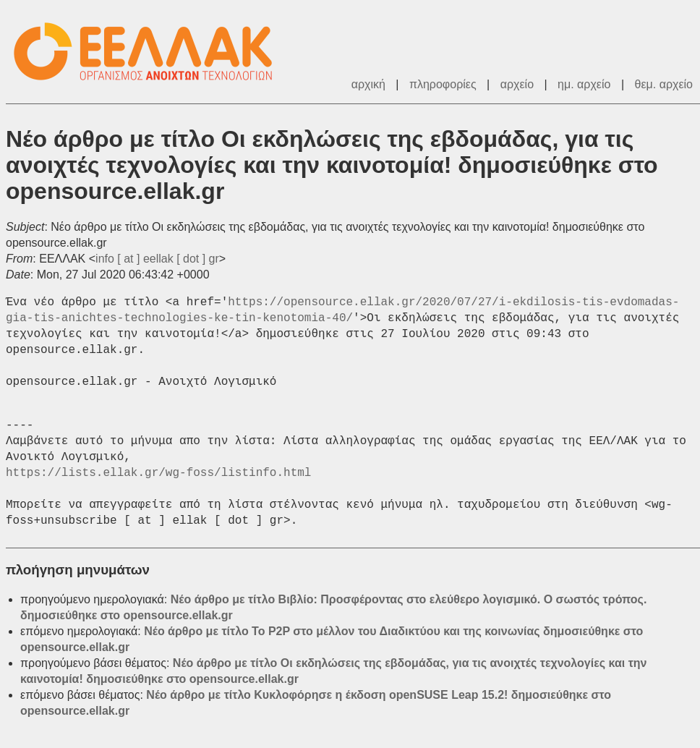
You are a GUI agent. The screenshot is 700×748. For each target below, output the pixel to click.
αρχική (368, 84)
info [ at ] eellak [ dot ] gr (157, 259)
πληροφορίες (443, 84)
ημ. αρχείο (584, 84)
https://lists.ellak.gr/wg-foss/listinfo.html (158, 473)
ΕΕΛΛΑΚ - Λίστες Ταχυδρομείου (150, 52)
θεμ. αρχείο (664, 84)
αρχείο (517, 84)
